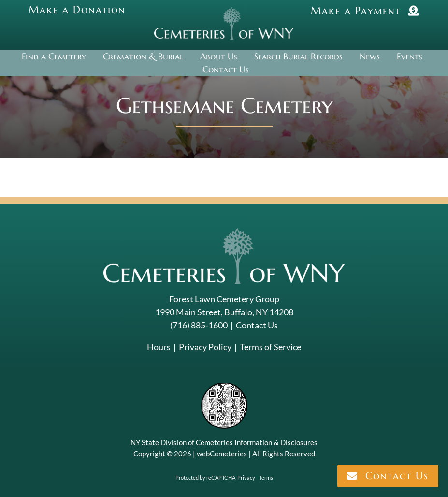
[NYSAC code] (224, 386)
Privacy (246, 477)
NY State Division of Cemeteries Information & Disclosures (224, 442)
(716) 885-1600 (199, 325)
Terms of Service (270, 347)
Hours (159, 347)
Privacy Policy (205, 347)
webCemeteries (222, 454)
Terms (266, 477)
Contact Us (257, 325)
